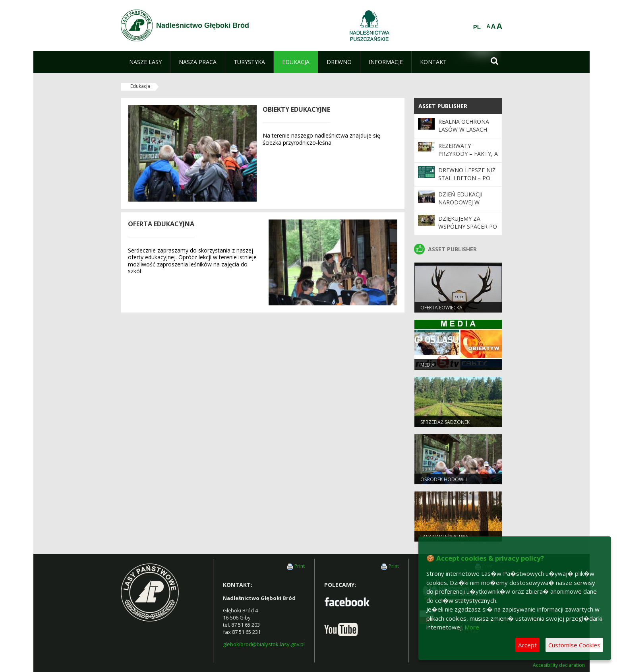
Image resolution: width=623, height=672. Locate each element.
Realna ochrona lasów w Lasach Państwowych (464, 130)
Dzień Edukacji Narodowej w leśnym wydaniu (463, 202)
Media (428, 365)
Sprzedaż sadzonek (445, 422)
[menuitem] (145, 62)
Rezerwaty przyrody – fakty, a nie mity (468, 154)
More (472, 627)
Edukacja (140, 86)
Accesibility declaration (559, 665)
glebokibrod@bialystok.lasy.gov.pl (264, 644)
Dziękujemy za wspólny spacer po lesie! (468, 227)
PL (477, 27)
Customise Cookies (574, 645)
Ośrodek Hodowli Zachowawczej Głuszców (454, 483)
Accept (527, 645)
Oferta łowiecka (441, 308)
